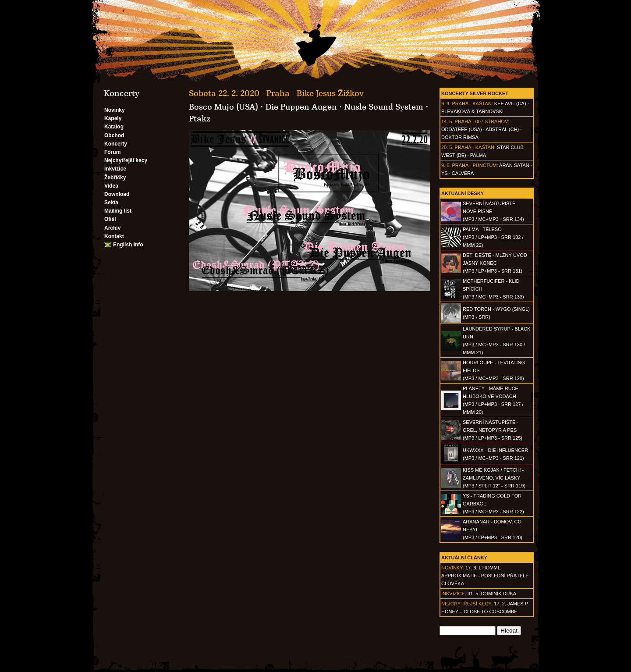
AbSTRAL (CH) (502, 129)
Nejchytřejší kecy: (467, 604)
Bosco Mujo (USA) (223, 107)
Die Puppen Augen (301, 107)
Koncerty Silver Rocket (475, 93)
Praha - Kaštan (471, 103)
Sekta (111, 203)
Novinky (115, 110)
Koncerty (116, 144)
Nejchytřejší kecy (126, 160)
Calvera (463, 173)
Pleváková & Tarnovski (472, 111)
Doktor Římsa (460, 137)
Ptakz (200, 119)
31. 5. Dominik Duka (492, 594)
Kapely (113, 118)
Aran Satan (514, 165)
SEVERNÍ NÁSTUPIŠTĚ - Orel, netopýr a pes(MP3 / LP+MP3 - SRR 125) (493, 430)
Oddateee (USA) (462, 129)
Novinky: (453, 568)
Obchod (114, 135)
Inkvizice (115, 169)
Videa (111, 186)
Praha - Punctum (474, 165)
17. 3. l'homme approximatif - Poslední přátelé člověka (485, 576)
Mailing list (118, 211)
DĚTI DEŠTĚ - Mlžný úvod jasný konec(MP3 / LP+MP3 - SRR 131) (495, 263)
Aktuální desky (463, 193)
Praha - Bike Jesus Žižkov (315, 93)
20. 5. (447, 147)
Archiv (112, 228)
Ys (445, 173)
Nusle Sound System (384, 107)
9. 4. (446, 103)
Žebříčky (115, 178)
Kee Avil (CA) (510, 103)
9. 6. (446, 165)
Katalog (114, 127)
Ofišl (110, 219)
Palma (478, 155)
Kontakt (114, 236)
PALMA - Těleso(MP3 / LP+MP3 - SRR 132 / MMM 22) (493, 237)
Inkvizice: (454, 594)
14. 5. (447, 121)
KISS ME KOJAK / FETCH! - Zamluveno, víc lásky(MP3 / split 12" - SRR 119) (494, 478)
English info (128, 245)
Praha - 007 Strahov (481, 121)
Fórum (112, 152)
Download (117, 194)
